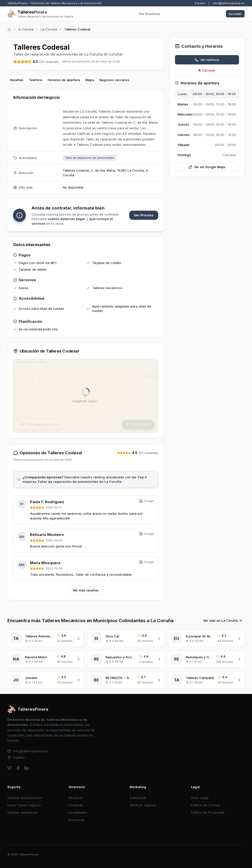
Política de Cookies (206, 805)
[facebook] (18, 768)
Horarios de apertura (64, 80)
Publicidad (138, 798)
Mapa (90, 80)
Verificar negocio (143, 805)
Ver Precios (144, 215)
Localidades (78, 812)
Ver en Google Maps (207, 167)
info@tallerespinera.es (229, 3)
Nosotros (76, 798)
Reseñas (17, 80)
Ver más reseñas (86, 590)
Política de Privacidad (208, 812)
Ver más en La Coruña (223, 620)
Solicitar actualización (24, 798)
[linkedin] (26, 768)
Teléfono (36, 80)
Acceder (235, 14)
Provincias (77, 820)
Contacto (76, 805)
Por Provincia (149, 14)
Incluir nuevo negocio (24, 805)
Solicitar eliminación (23, 812)
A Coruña (26, 29)
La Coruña (49, 29)
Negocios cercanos (114, 80)
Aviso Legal (200, 798)
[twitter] (10, 768)
